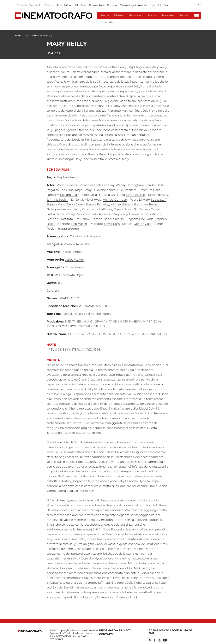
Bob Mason (79, 224)
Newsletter (168, 15)
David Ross (112, 224)
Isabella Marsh (114, 219)
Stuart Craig (74, 267)
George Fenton (71, 252)
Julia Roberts (101, 214)
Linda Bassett (136, 195)
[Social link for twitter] (150, 640)
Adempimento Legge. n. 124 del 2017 (171, 632)
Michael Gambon (115, 200)
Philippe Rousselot (77, 244)
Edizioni (49, 5)
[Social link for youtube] (165, 640)
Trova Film (108, 22)
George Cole (142, 224)
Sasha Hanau (56, 214)
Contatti (106, 634)
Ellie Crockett (126, 190)
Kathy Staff (159, 200)
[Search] (200, 6)
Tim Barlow (82, 219)
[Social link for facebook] (155, 640)
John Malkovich (58, 200)
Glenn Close (74, 204)
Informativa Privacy (115, 630)
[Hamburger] (197, 16)
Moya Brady (83, 190)
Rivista (152, 15)
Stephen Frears (67, 177)
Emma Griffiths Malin (144, 214)
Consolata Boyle (72, 275)
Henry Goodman (85, 209)
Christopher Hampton (85, 236)
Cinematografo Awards (134, 5)
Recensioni (136, 15)
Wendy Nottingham (130, 185)
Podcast (184, 15)
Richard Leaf (69, 195)
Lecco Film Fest (160, 5)
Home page (22, 35)
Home (105, 15)
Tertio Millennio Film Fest (71, 5)
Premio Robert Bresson (103, 5)
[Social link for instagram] (160, 640)
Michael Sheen (121, 204)
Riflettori (119, 15)
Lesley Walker (74, 260)
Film (34, 35)
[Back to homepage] (30, 631)
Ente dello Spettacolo (29, 5)
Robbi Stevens (67, 185)
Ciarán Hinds (123, 209)
